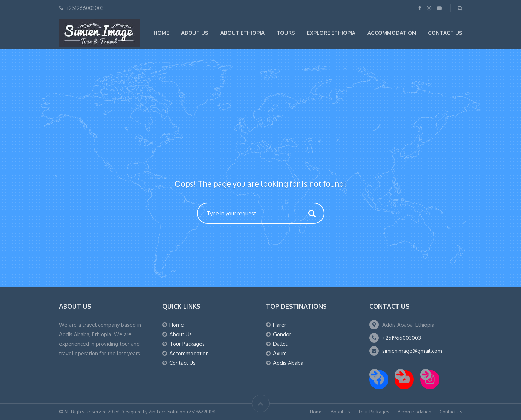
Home (161, 33)
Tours (286, 33)
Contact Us (445, 33)
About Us (195, 33)
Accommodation (392, 33)
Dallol (280, 344)
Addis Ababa (288, 363)
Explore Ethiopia (331, 33)
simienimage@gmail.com (412, 351)
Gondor (282, 334)
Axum (280, 353)
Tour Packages (187, 344)
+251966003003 (402, 338)
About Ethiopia (242, 33)
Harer (280, 325)
